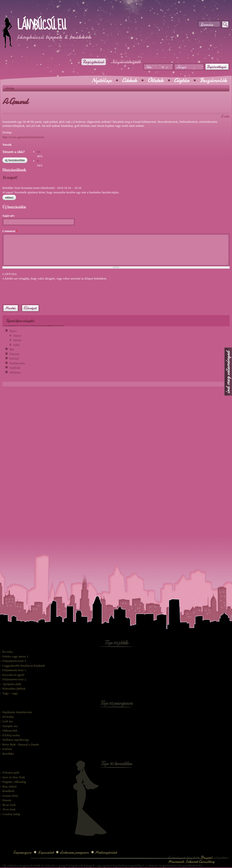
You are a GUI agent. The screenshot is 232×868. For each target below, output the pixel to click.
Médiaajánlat (106, 852)
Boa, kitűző (9, 786)
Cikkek (129, 80)
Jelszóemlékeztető (126, 62)
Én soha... (8, 652)
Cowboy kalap (11, 814)
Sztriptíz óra (10, 726)
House (17, 340)
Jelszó (181, 67)
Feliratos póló (11, 773)
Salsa (16, 345)
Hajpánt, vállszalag (14, 782)
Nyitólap (101, 80)
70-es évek (9, 809)
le (38, 161)
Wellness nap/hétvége (16, 740)
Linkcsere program (74, 852)
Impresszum (22, 852)
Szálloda (15, 368)
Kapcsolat (45, 852)
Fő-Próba (8, 717)
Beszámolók (213, 80)
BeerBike (8, 754)
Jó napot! (10, 178)
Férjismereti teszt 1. (15, 670)
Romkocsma (17, 363)
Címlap (10, 88)
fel (39, 152)
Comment (10, 231)
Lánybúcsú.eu (41, 25)
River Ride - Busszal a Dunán (21, 744)
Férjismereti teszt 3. (15, 661)
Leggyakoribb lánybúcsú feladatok (24, 666)
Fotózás (7, 749)
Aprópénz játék (12, 684)
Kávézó (14, 358)
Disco (13, 331)
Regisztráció (93, 62)
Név (148, 67)
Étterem (15, 354)
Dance (17, 336)
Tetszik (7, 145)
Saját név (9, 216)
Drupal (206, 857)
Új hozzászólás (15, 160)
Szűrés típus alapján (20, 321)
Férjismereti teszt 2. (15, 679)
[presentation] (38, 290)
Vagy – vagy (10, 693)
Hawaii (7, 800)
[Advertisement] (58, 12)
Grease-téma (10, 796)
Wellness (15, 372)
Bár (12, 349)
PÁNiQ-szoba (11, 735)
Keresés (206, 24)
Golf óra (8, 721)
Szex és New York (14, 777)
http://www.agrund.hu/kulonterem (23, 137)
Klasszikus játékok (14, 688)
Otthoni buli (10, 730)
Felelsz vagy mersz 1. (16, 656)
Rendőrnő (8, 791)
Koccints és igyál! (13, 675)
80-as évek (9, 805)
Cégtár (182, 80)
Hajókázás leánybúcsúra (17, 712)
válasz (9, 198)
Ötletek (155, 80)
